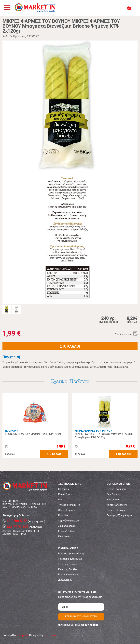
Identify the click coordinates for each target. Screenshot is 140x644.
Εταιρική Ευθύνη (67, 531)
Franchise (63, 515)
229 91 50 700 (15, 526)
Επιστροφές (113, 500)
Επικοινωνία (65, 536)
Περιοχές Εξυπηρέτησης (120, 515)
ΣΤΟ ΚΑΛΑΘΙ (70, 346)
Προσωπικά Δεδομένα (70, 559)
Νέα (60, 500)
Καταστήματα (65, 494)
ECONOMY (12, 431)
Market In (36, 8)
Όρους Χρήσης (90, 625)
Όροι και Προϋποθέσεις (71, 554)
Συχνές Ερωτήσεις (116, 489)
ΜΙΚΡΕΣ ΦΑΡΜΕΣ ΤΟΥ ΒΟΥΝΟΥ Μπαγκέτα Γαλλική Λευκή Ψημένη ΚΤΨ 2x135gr (104, 436)
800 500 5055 (15, 521)
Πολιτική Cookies (68, 564)
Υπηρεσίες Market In (69, 505)
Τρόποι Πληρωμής (116, 510)
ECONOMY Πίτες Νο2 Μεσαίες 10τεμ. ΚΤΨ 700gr (33, 434)
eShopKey (22, 635)
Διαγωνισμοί (65, 580)
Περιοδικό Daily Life (69, 521)
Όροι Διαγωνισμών (68, 575)
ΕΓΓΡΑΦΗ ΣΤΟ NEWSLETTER (81, 617)
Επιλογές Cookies (68, 569)
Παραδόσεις (113, 494)
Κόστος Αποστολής (117, 505)
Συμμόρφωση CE (67, 526)
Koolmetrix (50, 635)
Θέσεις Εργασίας (67, 510)
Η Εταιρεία (64, 489)
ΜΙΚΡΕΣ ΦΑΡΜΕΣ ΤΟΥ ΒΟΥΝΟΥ (93, 431)
